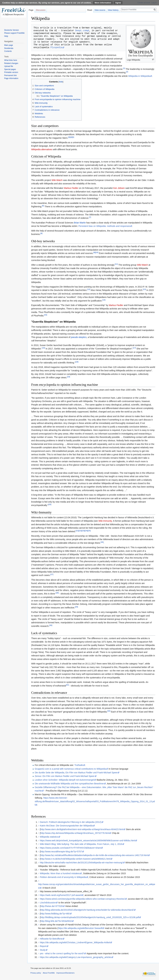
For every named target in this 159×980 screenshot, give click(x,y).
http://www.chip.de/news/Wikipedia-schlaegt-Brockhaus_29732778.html (75, 833)
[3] (69, 137)
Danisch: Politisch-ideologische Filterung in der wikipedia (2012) (71, 822)
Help (6, 36)
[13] (144, 289)
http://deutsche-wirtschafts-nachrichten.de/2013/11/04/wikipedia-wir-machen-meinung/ (81, 863)
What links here (11, 60)
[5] (73, 137)
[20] (50, 505)
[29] (76, 607)
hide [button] (61, 82)
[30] (51, 625)
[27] (52, 574)
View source (100, 10)
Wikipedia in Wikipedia (139, 76)
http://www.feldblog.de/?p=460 (55, 914)
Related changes (11, 63)
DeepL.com (81, 30)
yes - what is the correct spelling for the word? (62, 953)
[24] (86, 531)
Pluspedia (56, 47)
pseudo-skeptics (79, 337)
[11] (116, 264)
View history (113, 10)
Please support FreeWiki (14, 33)
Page (31, 10)
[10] (97, 253)
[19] (68, 377)
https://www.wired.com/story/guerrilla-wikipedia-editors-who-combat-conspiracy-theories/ (82, 899)
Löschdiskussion (48, 903)
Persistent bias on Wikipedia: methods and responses (104, 226)
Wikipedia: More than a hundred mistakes (60, 873)
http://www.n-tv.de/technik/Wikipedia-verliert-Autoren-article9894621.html (75, 859)
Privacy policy (36, 973)
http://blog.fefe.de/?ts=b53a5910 (56, 921)
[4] (71, 137)
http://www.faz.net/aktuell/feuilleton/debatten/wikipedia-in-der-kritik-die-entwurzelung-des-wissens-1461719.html (94, 855)
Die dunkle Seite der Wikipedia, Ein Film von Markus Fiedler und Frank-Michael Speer (76, 773)
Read (90, 10)
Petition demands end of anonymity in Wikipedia (63, 877)
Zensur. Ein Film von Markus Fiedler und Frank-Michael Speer (65, 776)
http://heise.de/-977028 (52, 906)
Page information (11, 78)
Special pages (10, 69)
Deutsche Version (11, 30)
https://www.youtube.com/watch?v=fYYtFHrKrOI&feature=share (70, 848)
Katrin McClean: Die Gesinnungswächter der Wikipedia (66, 826)
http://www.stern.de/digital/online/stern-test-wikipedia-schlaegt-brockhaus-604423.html (82, 829)
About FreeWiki (49, 973)
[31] (67, 685)
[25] (89, 531)
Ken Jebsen (119, 188)
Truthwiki (79, 765)
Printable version (11, 72)
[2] (127, 72)
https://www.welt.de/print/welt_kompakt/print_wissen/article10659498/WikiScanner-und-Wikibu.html (87, 841)
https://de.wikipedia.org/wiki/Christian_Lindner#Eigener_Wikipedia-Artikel (75, 942)
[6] (43, 206)
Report (43, 946)
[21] (77, 531)
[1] (124, 68)
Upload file (9, 66)
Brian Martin (80, 223)
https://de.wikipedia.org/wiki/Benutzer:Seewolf (80, 928)
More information (103, 3)
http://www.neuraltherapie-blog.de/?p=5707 (61, 852)
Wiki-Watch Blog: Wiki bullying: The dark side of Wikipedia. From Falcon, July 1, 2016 (81, 844)
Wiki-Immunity (105, 521)
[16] (44, 348)
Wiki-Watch (57, 180)
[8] (41, 233)
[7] (90, 217)
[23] (83, 531)
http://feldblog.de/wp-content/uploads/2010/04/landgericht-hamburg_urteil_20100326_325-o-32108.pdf (90, 917)
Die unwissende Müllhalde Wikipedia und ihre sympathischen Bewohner (69, 784)
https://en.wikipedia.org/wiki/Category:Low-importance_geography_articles (76, 957)
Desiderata (9, 48)
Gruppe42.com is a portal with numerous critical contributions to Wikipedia (70, 769)
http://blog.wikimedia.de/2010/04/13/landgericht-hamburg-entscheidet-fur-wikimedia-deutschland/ (87, 910)
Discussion (41, 10)
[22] (80, 531)
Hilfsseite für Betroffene (51, 939)
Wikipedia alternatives (42, 149)
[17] (134, 348)
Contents (8, 51)
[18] (77, 362)
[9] (94, 253)
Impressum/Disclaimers (65, 973)
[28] (57, 593)
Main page (9, 45)
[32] (109, 711)
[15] (46, 315)
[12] (89, 289)
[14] (104, 300)
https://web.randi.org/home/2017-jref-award (61, 895)
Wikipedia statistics (49, 837)
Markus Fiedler (71, 188)
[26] (102, 542)
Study (43, 950)
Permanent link (10, 75)
